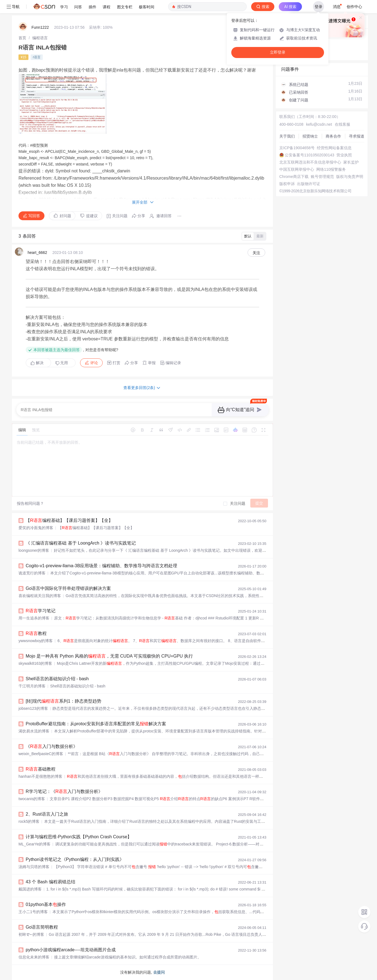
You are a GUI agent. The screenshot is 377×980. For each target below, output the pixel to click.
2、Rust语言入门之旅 (47, 814)
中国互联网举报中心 (297, 169)
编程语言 (40, 38)
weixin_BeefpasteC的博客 (41, 754)
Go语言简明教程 (42, 927)
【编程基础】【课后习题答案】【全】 (69, 520)
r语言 (37, 57)
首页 (22, 38)
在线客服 (343, 124)
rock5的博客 (29, 821)
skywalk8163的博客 (35, 663)
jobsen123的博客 (33, 708)
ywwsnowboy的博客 (36, 641)
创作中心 (354, 7)
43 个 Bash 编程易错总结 (51, 882)
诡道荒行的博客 (32, 573)
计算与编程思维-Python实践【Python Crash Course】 (79, 837)
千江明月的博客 (32, 686)
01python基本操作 (46, 904)
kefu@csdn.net (319, 124)
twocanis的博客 (32, 799)
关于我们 (287, 136)
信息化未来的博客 (34, 957)
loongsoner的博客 (34, 550)
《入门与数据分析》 (52, 746)
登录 (318, 7)
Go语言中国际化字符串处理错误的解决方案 (68, 588)
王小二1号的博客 (33, 912)
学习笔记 (41, 611)
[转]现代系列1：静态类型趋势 (63, 701)
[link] (22, 38)
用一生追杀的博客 (34, 618)
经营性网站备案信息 (334, 148)
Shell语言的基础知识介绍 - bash (57, 679)
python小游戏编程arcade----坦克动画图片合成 (71, 950)
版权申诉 (287, 184)
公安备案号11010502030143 (310, 155)
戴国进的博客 (30, 889)
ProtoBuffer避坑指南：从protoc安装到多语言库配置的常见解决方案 (96, 724)
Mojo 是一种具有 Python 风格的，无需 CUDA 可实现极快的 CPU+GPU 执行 (109, 656)
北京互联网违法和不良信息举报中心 (310, 162)
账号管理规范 (322, 177)
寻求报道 (357, 136)
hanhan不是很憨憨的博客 (40, 776)
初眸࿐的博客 (31, 934)
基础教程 (41, 769)
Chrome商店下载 (294, 177)
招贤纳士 (310, 136)
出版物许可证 (309, 184)
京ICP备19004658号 (297, 148)
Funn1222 (40, 27)
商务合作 (333, 136)
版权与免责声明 (350, 177)
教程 (36, 633)
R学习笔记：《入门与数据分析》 (64, 791)
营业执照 (344, 155)
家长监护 (351, 162)
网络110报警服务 (331, 169)
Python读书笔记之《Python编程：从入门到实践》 (75, 859)
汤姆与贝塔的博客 (34, 867)
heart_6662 (37, 253)
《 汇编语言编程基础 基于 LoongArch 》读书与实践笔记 (81, 543)
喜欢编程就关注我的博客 (40, 596)
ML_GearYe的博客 (34, 844)
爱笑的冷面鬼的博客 (36, 528)
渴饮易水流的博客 (34, 731)
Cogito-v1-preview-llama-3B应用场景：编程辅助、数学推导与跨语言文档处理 (101, 566)
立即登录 (278, 52)
